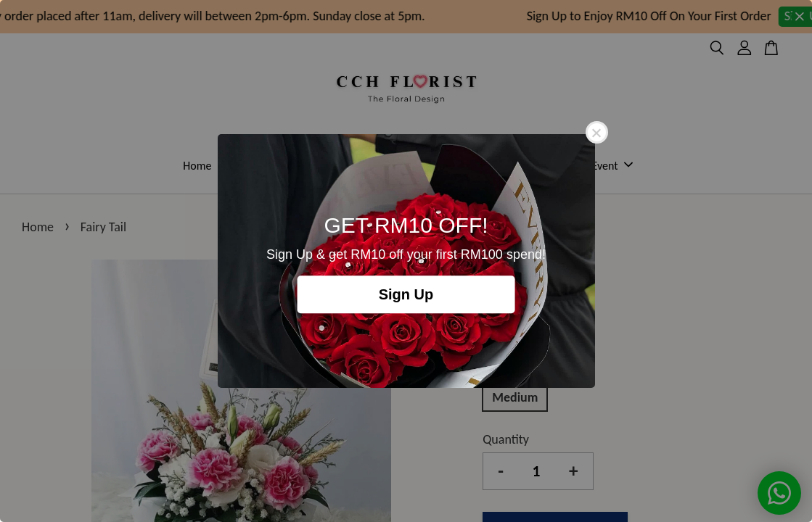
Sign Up (406, 294)
